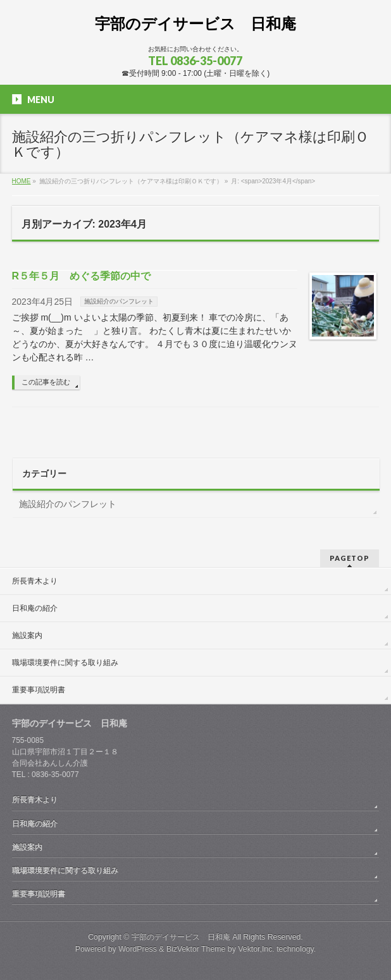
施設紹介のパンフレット (119, 301)
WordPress (138, 949)
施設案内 (27, 635)
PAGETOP (350, 558)
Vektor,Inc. (256, 949)
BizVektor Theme (196, 949)
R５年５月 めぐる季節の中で (82, 276)
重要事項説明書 (39, 690)
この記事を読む (46, 382)
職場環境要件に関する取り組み (65, 663)
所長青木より (35, 581)
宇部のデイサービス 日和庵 (195, 24)
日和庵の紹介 (35, 608)
